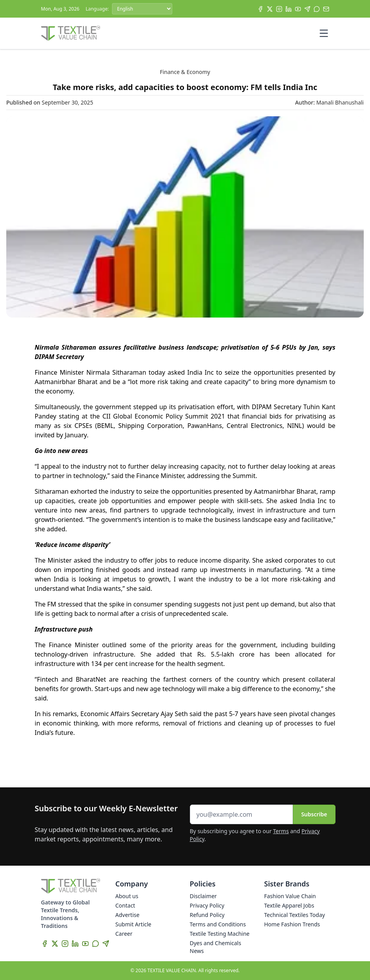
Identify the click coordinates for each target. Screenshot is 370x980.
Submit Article (134, 924)
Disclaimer (203, 896)
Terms (281, 831)
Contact (125, 905)
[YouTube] (298, 9)
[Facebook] (260, 9)
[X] (270, 9)
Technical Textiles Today (295, 915)
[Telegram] (307, 9)
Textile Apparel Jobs (289, 905)
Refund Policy (207, 915)
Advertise (128, 915)
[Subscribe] (326, 9)
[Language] (142, 9)
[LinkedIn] (289, 9)
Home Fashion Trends (292, 924)
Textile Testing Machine (220, 934)
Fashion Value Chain (290, 896)
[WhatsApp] (317, 9)
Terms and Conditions (218, 924)
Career (124, 934)
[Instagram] (279, 9)
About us (127, 896)
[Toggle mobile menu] (324, 33)
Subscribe (314, 814)
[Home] (71, 33)
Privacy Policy (207, 905)
